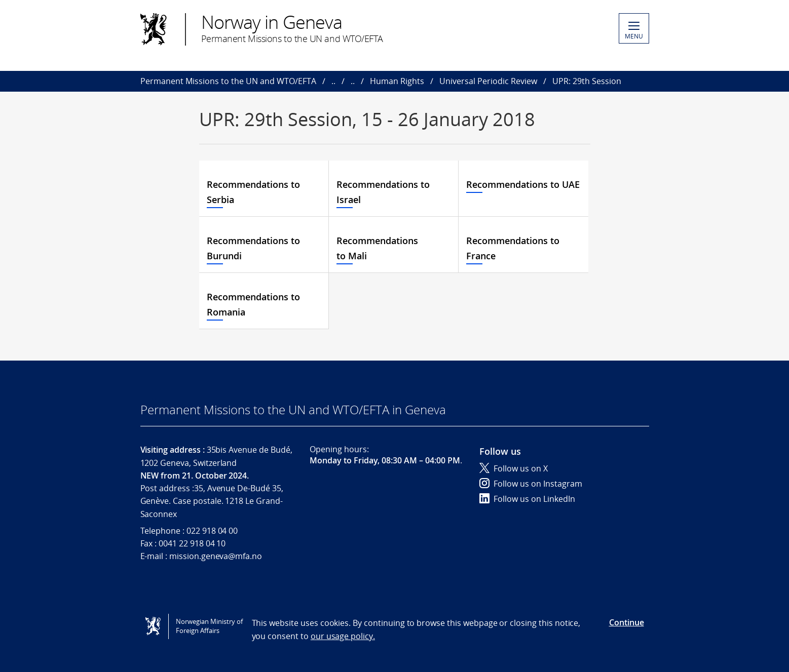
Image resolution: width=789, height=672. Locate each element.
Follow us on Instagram (531, 484)
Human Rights (397, 81)
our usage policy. (343, 636)
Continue (627, 622)
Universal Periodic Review (488, 81)
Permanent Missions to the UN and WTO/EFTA (228, 81)
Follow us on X (514, 468)
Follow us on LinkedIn (527, 499)
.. (333, 81)
